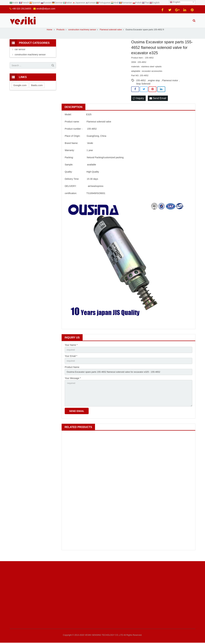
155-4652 (141, 84)
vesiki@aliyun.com (46, 9)
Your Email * (71, 360)
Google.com (20, 89)
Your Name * (71, 349)
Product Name (72, 371)
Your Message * (73, 382)
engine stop (154, 84)
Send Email (158, 102)
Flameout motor (170, 84)
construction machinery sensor (30, 58)
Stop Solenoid (143, 87)
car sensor (20, 53)
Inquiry (138, 102)
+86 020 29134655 (22, 9)
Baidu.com (37, 89)
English (175, 2)
